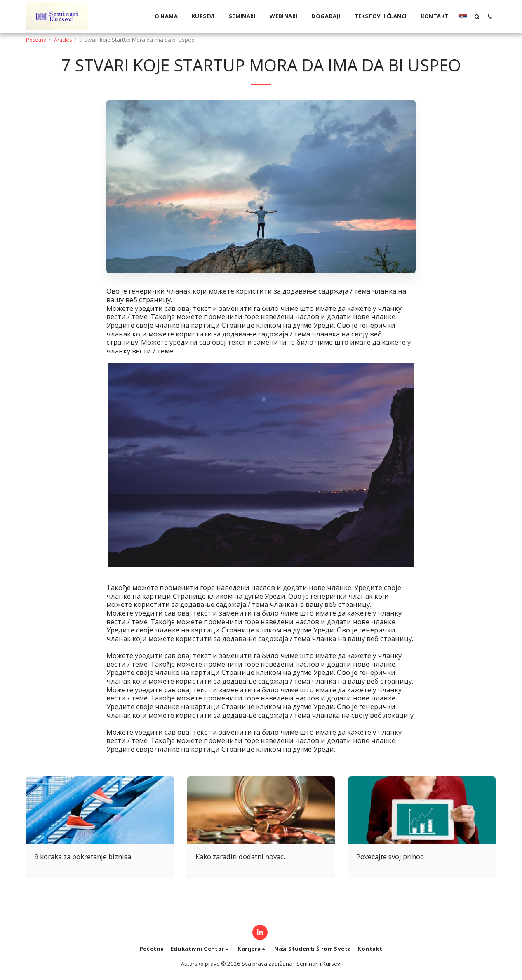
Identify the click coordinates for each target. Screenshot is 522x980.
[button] (477, 16)
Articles (63, 40)
